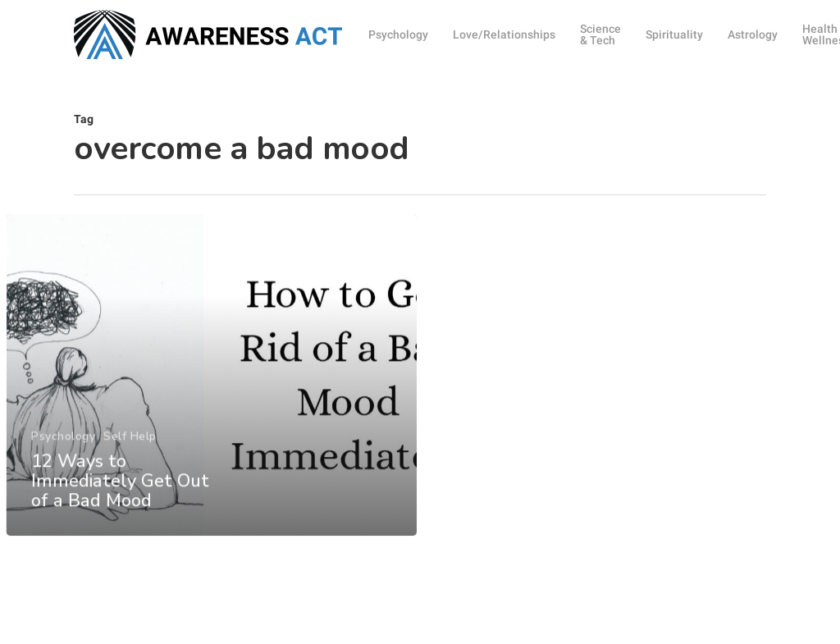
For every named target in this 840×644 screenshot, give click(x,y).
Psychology (62, 464)
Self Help (129, 464)
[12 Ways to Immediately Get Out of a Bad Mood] (211, 404)
